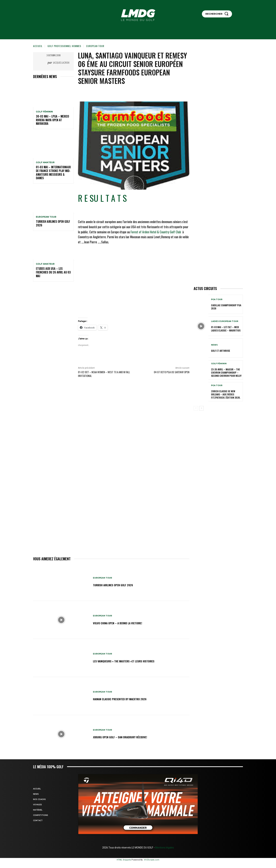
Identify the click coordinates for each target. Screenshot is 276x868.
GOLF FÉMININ (44, 112)
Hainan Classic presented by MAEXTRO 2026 (127, 699)
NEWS (214, 345)
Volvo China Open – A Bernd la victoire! (124, 623)
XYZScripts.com (152, 860)
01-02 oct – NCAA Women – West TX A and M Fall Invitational (104, 374)
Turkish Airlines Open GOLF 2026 (53, 223)
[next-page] (201, 408)
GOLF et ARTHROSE (221, 351)
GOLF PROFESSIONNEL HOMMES (64, 46)
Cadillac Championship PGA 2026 (226, 307)
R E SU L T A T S (102, 198)
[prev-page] (196, 408)
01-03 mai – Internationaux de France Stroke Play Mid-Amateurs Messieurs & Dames (53, 173)
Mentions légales (164, 848)
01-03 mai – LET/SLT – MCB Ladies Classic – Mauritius (226, 329)
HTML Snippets (124, 860)
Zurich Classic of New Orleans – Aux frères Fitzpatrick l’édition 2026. (226, 394)
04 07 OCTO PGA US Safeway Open (172, 372)
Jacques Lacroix (61, 62)
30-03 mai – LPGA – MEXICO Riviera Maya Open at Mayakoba (52, 120)
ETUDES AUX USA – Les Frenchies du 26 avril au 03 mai (53, 272)
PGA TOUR (217, 299)
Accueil (38, 46)
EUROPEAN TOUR (95, 46)
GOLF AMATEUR (45, 162)
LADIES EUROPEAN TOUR (225, 321)
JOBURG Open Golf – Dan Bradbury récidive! (126, 737)
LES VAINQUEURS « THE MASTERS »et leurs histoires (131, 661)
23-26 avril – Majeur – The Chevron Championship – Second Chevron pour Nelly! (226, 372)
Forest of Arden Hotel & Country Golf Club (156, 232)
